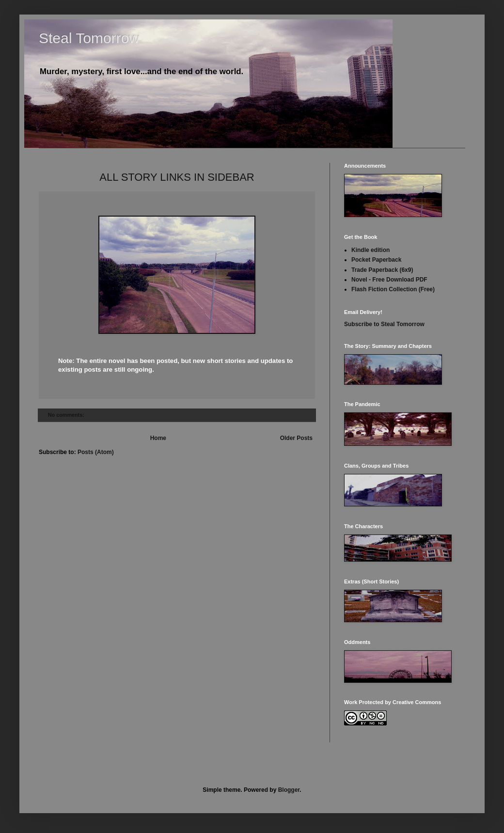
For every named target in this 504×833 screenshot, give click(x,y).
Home (158, 438)
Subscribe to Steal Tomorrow (384, 324)
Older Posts (296, 438)
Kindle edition (370, 250)
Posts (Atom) (96, 452)
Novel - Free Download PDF (389, 280)
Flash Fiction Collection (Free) (393, 289)
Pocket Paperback (376, 260)
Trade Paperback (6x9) (382, 270)
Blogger (289, 790)
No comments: (67, 415)
